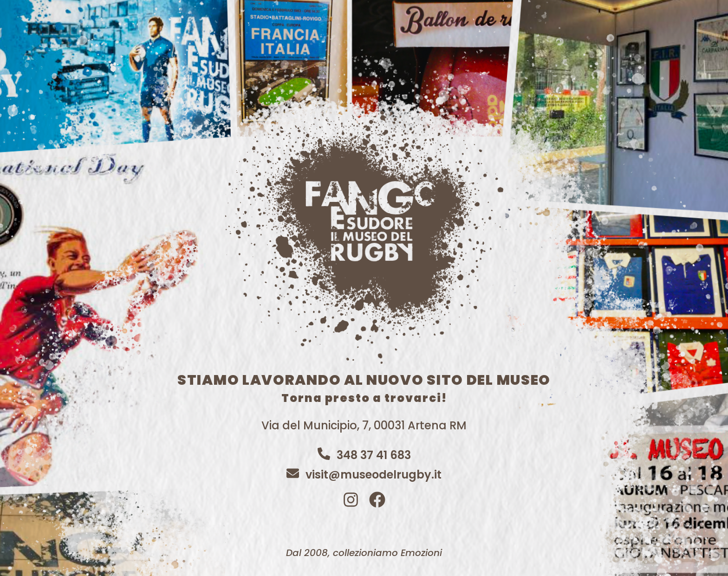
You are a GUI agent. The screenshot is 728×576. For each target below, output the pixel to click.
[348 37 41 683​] (324, 454)
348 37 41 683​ (374, 455)
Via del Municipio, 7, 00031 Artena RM (364, 425)
